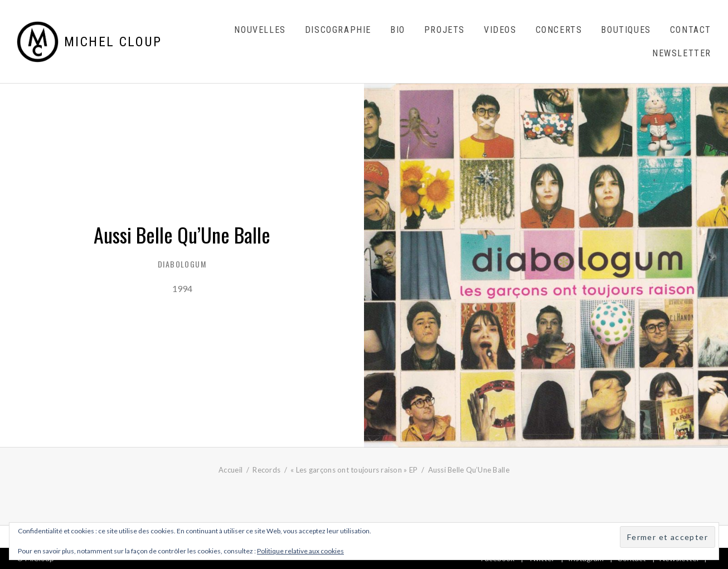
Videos (500, 30)
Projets (445, 30)
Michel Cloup (113, 42)
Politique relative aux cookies (300, 551)
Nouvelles (260, 30)
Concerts (559, 30)
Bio (398, 30)
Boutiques (626, 30)
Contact (691, 30)
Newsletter (682, 53)
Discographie (338, 30)
